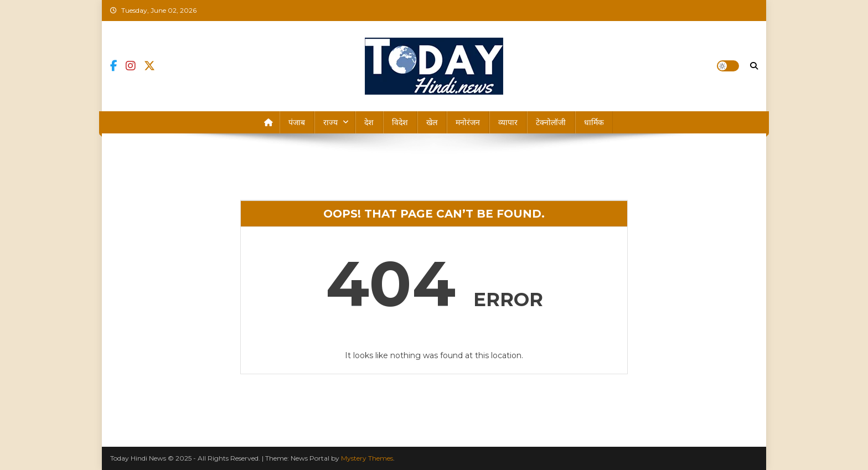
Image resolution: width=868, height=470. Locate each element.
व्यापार (508, 122)
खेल (432, 122)
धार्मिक (594, 122)
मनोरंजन (468, 122)
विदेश (400, 122)
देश (369, 122)
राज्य (330, 122)
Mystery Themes (367, 458)
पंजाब (297, 122)
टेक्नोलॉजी (551, 122)
